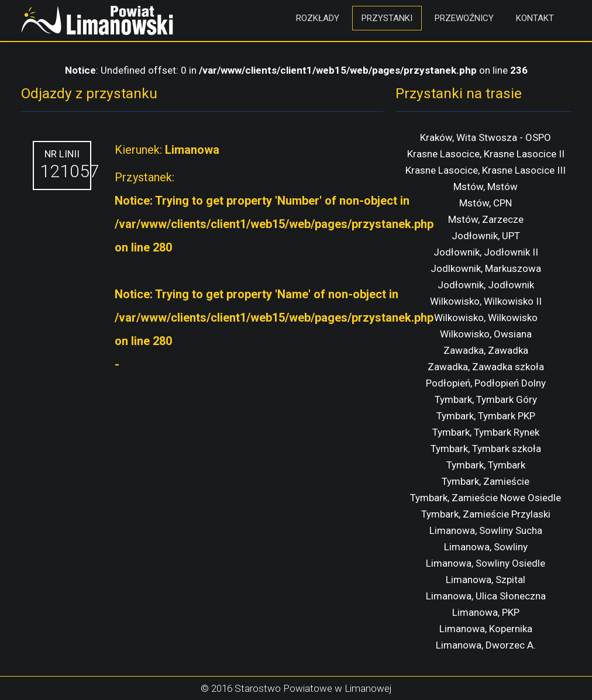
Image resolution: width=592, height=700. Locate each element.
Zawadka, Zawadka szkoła (486, 367)
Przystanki (387, 18)
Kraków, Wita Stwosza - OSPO (486, 137)
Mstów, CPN (486, 203)
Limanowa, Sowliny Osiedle (486, 563)
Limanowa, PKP (486, 612)
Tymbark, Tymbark (486, 465)
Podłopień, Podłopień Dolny (486, 383)
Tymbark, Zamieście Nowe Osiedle (486, 498)
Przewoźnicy (464, 18)
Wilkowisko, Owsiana (486, 334)
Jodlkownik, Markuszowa (486, 268)
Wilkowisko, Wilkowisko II (486, 301)
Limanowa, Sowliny (486, 547)
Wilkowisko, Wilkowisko (486, 318)
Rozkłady (318, 18)
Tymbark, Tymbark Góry (486, 399)
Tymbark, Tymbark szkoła (486, 449)
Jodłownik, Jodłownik (486, 285)
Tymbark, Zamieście (486, 481)
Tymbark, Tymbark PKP (486, 416)
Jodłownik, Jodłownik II (486, 252)
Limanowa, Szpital (486, 580)
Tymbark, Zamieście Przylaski (486, 514)
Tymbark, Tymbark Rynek (486, 432)
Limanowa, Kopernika (486, 629)
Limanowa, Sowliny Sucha (486, 530)
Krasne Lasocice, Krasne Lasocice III (486, 170)
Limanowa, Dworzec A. (486, 645)
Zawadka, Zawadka (486, 350)
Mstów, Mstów (486, 187)
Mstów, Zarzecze (486, 219)
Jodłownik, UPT (486, 236)
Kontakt (535, 18)
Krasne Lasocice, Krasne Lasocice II (486, 154)
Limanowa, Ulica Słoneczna (486, 596)
